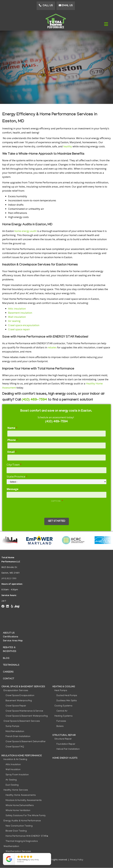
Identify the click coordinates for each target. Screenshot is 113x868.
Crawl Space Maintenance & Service (24, 711)
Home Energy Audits (65, 758)
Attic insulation (17, 309)
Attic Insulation (13, 765)
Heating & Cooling (64, 687)
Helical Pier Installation (68, 749)
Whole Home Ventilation (18, 811)
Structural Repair (64, 735)
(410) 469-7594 (34, 400)
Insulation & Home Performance (22, 756)
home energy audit (25, 231)
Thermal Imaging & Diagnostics (22, 841)
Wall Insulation (13, 770)
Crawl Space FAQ (15, 747)
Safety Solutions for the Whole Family (26, 816)
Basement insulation (20, 313)
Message (13, 489)
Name (11, 428)
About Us (9, 633)
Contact (9, 679)
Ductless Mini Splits (67, 701)
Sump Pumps (12, 726)
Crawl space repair (19, 329)
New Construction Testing (19, 826)
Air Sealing (11, 780)
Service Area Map (13, 641)
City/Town (13, 465)
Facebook (3, 606)
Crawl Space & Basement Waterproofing (27, 716)
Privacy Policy (77, 860)
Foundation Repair (66, 744)
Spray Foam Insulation (17, 775)
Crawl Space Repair (16, 706)
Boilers (60, 726)
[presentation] (30, 509)
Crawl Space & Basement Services (23, 687)
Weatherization (11, 847)
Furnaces (61, 721)
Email (11, 452)
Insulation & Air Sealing (15, 760)
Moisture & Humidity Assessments (24, 800)
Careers (8, 672)
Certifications (11, 637)
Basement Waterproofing (19, 701)
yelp (12, 606)
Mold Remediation (15, 732)
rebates (52, 347)
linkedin (8, 606)
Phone (12, 440)
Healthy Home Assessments (21, 795)
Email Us (67, 6)
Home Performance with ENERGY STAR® (27, 836)
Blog (6, 658)
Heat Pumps (61, 691)
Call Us (48, 6)
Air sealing (14, 321)
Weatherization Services (18, 852)
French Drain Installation (18, 737)
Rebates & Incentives (10, 650)
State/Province (16, 477)
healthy (68, 146)
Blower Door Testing (16, 831)
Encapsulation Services (16, 691)
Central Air (62, 711)
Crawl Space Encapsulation (20, 696)
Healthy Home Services (16, 790)
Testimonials (11, 665)
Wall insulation (17, 317)
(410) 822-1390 (9, 578)
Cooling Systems (63, 706)
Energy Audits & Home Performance (22, 821)
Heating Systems (63, 716)
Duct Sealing (12, 785)
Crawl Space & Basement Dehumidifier (26, 742)
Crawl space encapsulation (24, 325)
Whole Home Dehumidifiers (20, 806)
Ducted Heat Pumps (67, 696)
